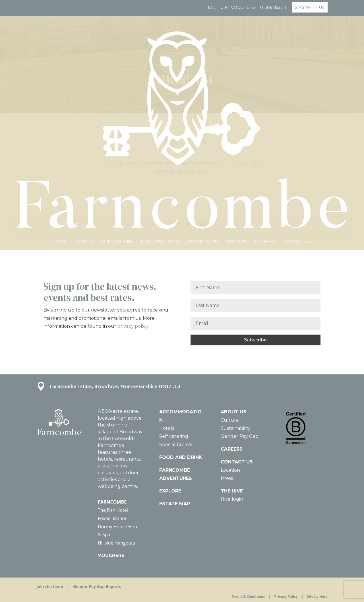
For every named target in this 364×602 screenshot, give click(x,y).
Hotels (84, 53)
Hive (210, 8)
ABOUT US (233, 412)
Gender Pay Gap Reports (97, 586)
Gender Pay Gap (240, 436)
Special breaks (176, 445)
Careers (265, 53)
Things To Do (203, 53)
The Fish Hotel (113, 510)
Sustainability (236, 428)
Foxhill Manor (112, 518)
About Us (237, 53)
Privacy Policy (286, 596)
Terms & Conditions (248, 596)
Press (227, 478)
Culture (230, 420)
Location (230, 470)
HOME (61, 53)
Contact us (296, 53)
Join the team (50, 586)
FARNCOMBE (112, 502)
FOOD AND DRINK (181, 457)
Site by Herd (317, 596)
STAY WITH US (310, 7)
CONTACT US (237, 462)
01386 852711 (273, 8)
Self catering (117, 53)
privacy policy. (133, 326)
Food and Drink (160, 53)
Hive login (232, 499)
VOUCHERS (111, 555)
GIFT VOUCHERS (238, 8)
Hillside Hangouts (116, 543)
